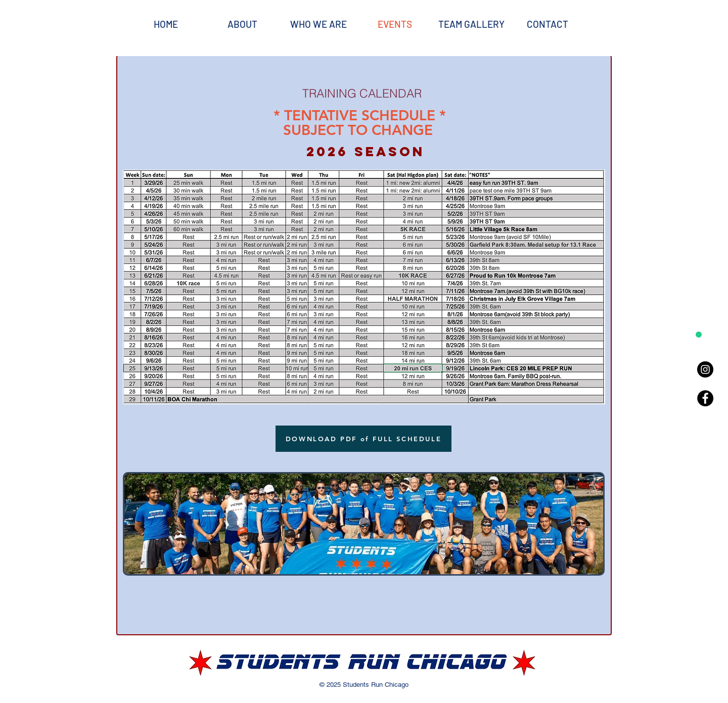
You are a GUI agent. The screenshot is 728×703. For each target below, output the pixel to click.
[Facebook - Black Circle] (705, 398)
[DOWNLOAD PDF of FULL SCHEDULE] (363, 439)
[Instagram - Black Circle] (705, 369)
